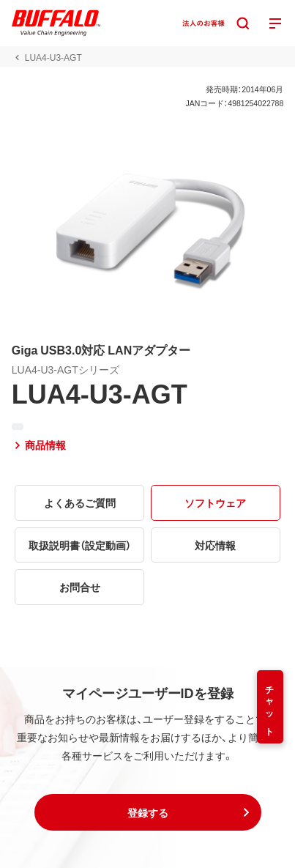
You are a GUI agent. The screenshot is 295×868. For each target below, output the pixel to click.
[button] (148, 812)
